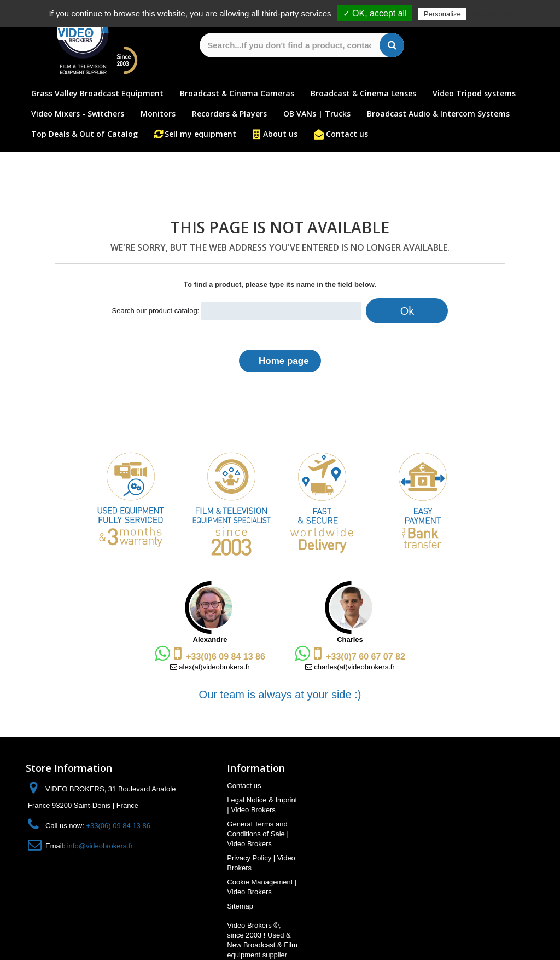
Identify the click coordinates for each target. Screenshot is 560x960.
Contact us (347, 134)
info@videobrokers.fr (100, 846)
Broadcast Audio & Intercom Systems (438, 114)
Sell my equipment (200, 134)
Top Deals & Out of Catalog (84, 134)
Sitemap (240, 906)
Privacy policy (495, 14)
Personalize (442, 14)
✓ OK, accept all (375, 13)
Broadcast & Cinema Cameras (237, 93)
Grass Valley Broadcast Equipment (97, 93)
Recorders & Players (229, 114)
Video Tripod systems (474, 93)
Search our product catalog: (156, 311)
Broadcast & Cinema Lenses (363, 93)
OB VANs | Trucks (317, 114)
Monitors (158, 114)
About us (280, 134)
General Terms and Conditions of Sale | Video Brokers (258, 834)
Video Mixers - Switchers (78, 114)
